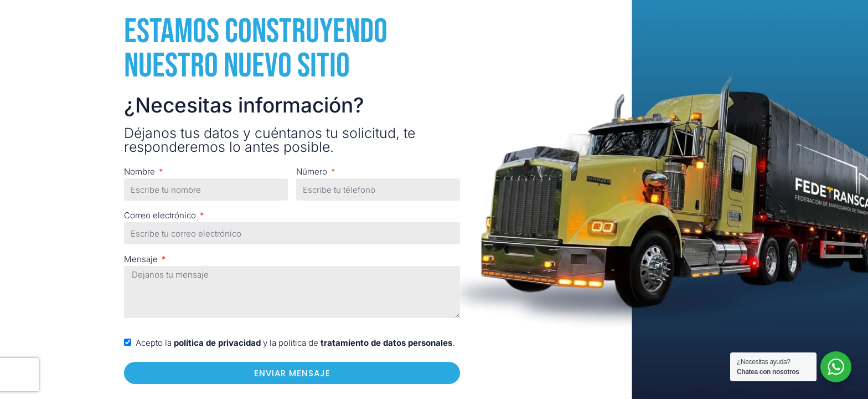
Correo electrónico (161, 215)
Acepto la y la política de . (295, 343)
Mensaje (142, 259)
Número (313, 172)
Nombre (141, 172)
